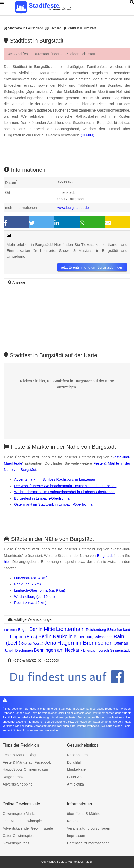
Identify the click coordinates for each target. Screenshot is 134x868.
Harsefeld (11, 630)
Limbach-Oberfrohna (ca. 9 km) (40, 590)
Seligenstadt (120, 650)
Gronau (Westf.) (32, 644)
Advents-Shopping (18, 784)
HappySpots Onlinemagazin (25, 769)
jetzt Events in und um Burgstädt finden (92, 267)
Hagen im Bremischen (85, 643)
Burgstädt (105, 556)
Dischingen (24, 650)
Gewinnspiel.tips (16, 843)
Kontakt (73, 821)
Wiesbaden (104, 637)
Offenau (121, 643)
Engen (23, 630)
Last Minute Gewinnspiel (23, 821)
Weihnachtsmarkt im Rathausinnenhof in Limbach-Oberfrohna (64, 492)
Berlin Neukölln (56, 636)
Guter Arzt (75, 777)
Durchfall (74, 762)
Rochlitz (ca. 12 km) (30, 603)
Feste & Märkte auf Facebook (27, 762)
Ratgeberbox (13, 777)
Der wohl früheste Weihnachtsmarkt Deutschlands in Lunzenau (65, 486)
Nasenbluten (77, 755)
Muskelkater (77, 769)
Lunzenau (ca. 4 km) (31, 578)
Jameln (9, 651)
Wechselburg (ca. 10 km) (34, 597)
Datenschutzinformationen (88, 843)
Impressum (76, 836)
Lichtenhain (70, 629)
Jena (50, 643)
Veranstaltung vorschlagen (89, 828)
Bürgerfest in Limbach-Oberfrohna (42, 498)
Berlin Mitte (42, 629)
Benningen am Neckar (57, 650)
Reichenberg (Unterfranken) (108, 630)
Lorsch (104, 650)
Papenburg (84, 637)
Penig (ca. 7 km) (27, 584)
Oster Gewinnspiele (19, 836)
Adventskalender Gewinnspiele (28, 828)
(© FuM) (88, 135)
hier (7, 562)
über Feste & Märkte (84, 814)
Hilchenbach (89, 651)
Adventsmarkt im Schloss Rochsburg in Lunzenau (55, 479)
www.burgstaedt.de (73, 208)
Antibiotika (76, 784)
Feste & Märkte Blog (19, 755)
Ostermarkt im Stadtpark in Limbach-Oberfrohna (53, 504)
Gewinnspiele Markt (19, 814)
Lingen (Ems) (24, 637)
